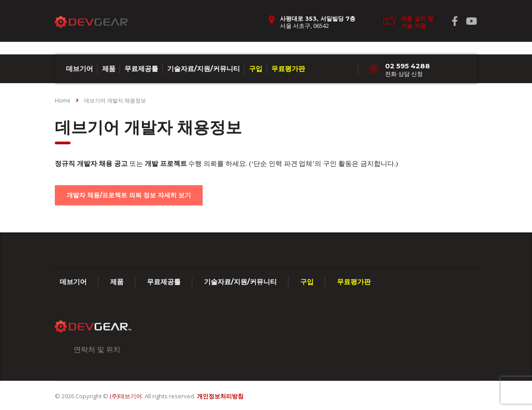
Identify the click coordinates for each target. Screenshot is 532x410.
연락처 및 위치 (97, 349)
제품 (109, 69)
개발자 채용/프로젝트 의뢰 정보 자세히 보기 (129, 195)
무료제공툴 (141, 69)
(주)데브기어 (126, 396)
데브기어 (80, 69)
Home (63, 100)
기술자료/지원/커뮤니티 (204, 69)
